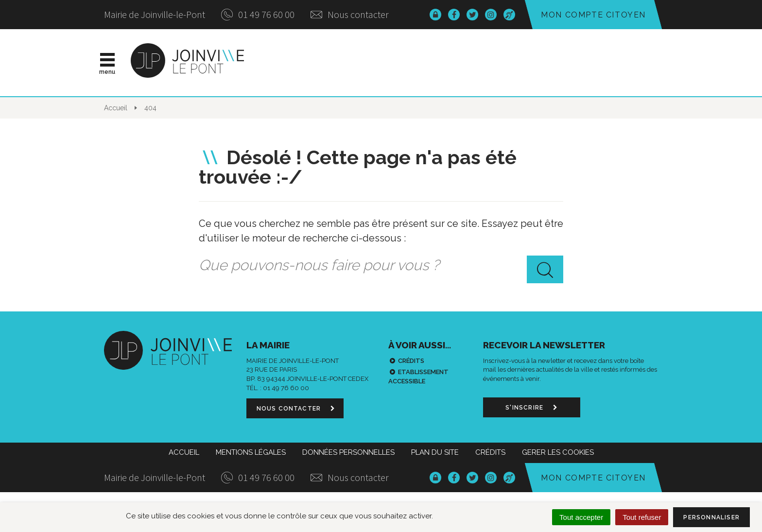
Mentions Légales (251, 452)
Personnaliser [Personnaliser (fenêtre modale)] (711, 517)
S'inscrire (531, 408)
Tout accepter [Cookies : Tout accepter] (581, 517)
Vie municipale (406, 63)
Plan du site (435, 452)
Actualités (320, 63)
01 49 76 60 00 (258, 14)
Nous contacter (350, 14)
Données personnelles (348, 452)
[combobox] (381, 265)
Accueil (184, 452)
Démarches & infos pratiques (547, 63)
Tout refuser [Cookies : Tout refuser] (642, 517)
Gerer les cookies (558, 452)
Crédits (411, 361)
